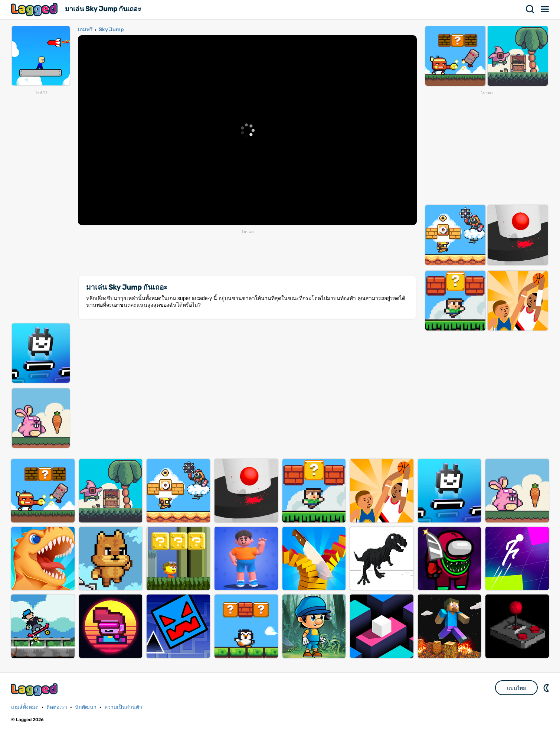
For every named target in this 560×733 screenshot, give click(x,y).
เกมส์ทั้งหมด (25, 707)
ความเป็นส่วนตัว (123, 707)
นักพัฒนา (86, 707)
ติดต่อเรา (57, 707)
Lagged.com (35, 690)
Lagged (35, 9)
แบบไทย (516, 688)
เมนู (545, 9)
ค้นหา (530, 9)
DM (547, 688)
